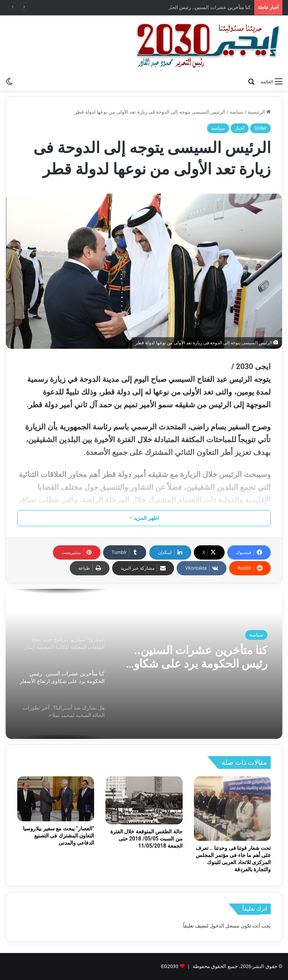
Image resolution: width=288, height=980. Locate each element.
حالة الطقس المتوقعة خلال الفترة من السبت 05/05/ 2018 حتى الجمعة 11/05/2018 (146, 839)
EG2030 (170, 966)
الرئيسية (259, 112)
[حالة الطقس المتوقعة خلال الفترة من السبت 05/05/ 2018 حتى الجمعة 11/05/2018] (144, 800)
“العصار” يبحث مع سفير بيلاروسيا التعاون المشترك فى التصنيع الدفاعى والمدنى (58, 836)
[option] (144, 664)
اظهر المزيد (144, 518)
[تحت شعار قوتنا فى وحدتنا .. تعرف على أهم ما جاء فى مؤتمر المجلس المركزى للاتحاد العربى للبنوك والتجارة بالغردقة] (232, 809)
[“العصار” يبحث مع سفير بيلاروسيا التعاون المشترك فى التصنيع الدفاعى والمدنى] (56, 799)
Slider (260, 128)
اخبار (240, 128)
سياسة (236, 112)
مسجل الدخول (224, 926)
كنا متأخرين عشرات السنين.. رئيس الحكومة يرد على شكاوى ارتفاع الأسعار (196, 657)
